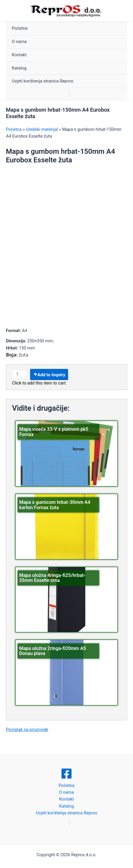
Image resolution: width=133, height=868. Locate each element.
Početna (20, 28)
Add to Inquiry (51, 375)
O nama (19, 42)
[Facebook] (66, 774)
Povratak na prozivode (27, 730)
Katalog (19, 68)
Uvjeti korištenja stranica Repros (42, 81)
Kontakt (19, 55)
